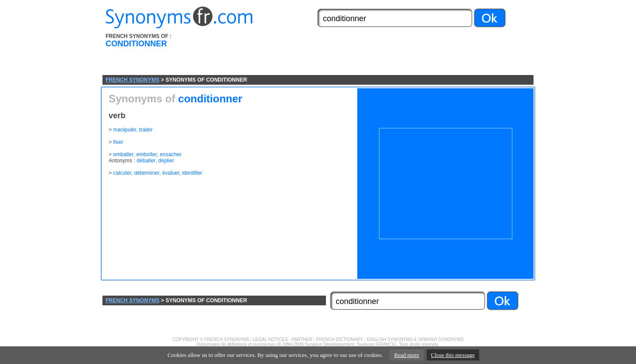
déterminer (147, 173)
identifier (192, 173)
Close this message (453, 355)
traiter (146, 130)
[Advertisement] (368, 54)
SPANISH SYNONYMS (441, 340)
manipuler (125, 130)
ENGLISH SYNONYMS (390, 340)
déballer (146, 161)
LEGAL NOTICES (271, 340)
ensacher (171, 154)
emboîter (146, 154)
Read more (407, 355)
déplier (166, 161)
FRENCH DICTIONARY (340, 340)
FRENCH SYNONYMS (132, 80)
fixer (118, 142)
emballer (123, 154)
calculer (122, 173)
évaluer (171, 173)
